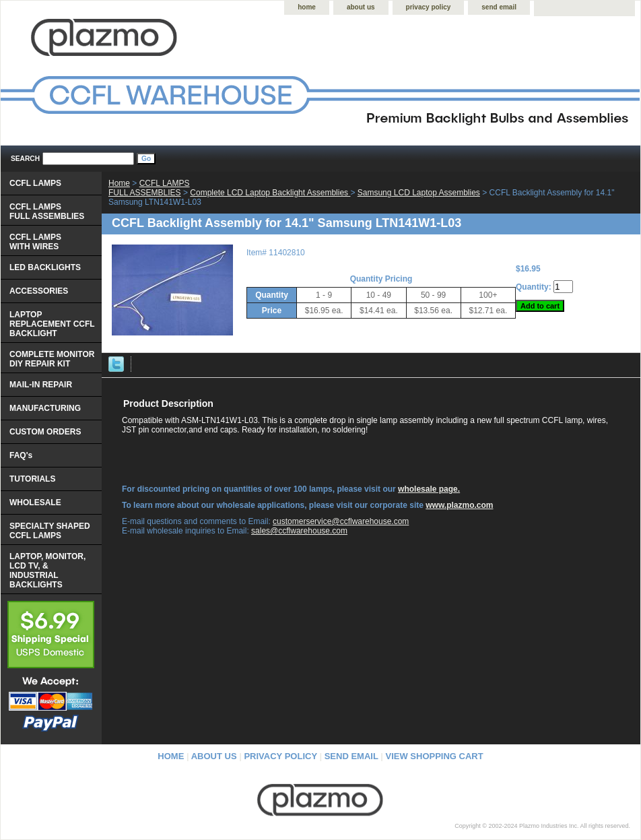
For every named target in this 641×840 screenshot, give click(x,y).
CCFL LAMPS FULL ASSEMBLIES (149, 188)
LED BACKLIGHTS (45, 267)
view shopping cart (435, 756)
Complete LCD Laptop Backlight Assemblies (270, 193)
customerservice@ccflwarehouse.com (341, 521)
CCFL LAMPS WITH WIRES (35, 242)
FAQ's (21, 455)
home (307, 7)
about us (361, 7)
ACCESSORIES (39, 291)
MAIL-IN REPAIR (41, 385)
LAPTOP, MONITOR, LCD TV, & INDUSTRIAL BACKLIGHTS (47, 571)
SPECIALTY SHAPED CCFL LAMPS (50, 531)
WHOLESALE (35, 503)
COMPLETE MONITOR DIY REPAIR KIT (52, 359)
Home (119, 183)
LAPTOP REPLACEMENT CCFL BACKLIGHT (52, 324)
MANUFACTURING (45, 408)
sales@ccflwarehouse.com (299, 531)
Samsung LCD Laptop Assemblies (419, 193)
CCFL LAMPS (35, 183)
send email (499, 7)
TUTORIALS (32, 479)
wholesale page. (429, 489)
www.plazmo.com (459, 505)
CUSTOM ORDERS (45, 432)
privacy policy (429, 7)
